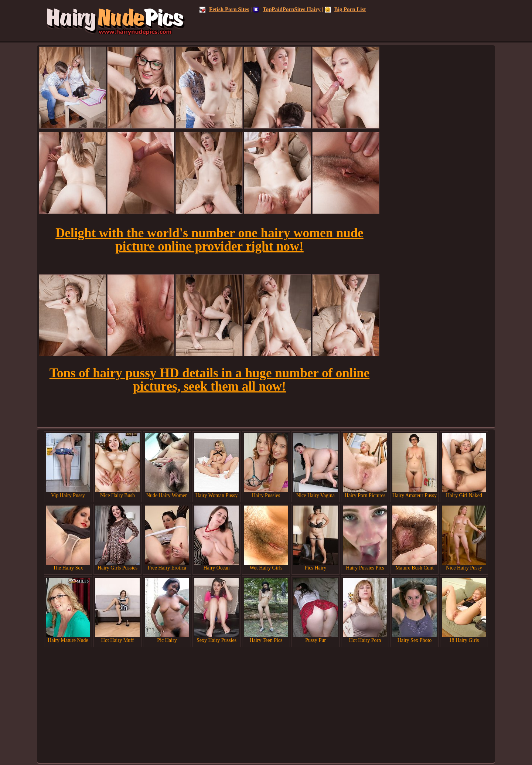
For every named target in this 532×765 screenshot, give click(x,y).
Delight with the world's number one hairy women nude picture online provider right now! (209, 240)
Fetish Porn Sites (224, 9)
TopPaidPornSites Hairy (287, 9)
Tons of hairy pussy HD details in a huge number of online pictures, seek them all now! (209, 380)
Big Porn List (345, 9)
